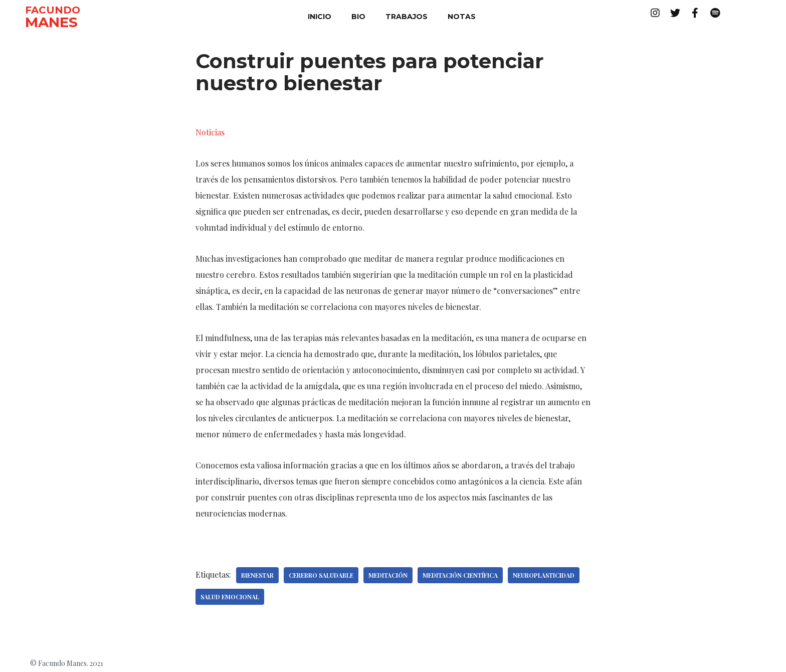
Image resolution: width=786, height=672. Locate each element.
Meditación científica (460, 575)
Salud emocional (230, 597)
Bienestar (257, 575)
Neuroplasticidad (544, 575)
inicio (320, 17)
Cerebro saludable (321, 575)
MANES (51, 22)
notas (462, 17)
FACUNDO (53, 10)
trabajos (407, 17)
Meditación (388, 575)
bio (358, 17)
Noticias (210, 132)
